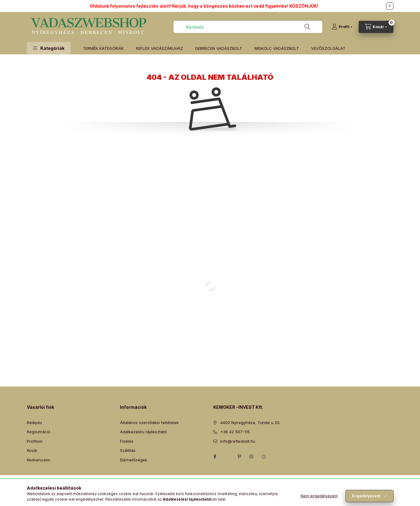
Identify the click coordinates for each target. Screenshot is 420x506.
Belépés (35, 423)
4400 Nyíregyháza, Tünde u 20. (250, 423)
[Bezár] (390, 6)
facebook (215, 456)
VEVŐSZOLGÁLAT (328, 48)
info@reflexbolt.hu (238, 441)
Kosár (32, 450)
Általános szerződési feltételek (149, 423)
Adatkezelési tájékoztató (143, 432)
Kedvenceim (38, 460)
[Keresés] (307, 27)
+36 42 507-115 (235, 432)
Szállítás (128, 450)
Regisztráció (39, 432)
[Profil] (342, 27)
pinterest (239, 456)
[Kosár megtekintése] (376, 27)
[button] (49, 48)
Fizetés (127, 441)
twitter (227, 456)
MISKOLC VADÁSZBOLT (277, 48)
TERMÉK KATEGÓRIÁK (103, 48)
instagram (252, 456)
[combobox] (248, 27)
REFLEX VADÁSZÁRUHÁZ (159, 48)
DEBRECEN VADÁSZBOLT (219, 48)
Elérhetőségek (134, 460)
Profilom (35, 441)
